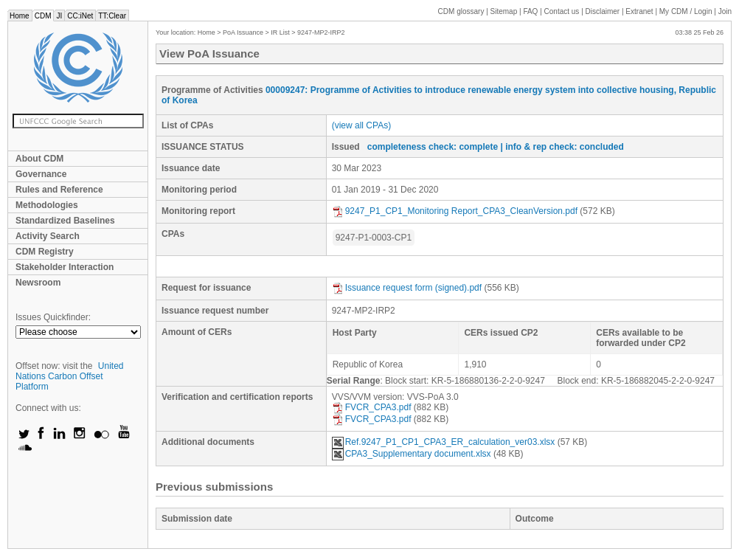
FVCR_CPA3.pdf (372, 407)
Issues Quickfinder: (53, 317)
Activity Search (48, 236)
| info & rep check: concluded (562, 147)
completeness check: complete (433, 147)
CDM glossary (461, 11)
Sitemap (504, 11)
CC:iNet (80, 16)
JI (59, 16)
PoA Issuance (243, 32)
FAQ (530, 11)
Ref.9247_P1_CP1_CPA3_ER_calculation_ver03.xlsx (444, 442)
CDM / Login (687, 11)
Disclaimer (603, 11)
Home (20, 16)
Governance (41, 174)
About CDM (39, 159)
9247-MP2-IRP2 (321, 32)
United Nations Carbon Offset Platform (70, 376)
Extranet (639, 11)
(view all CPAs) (361, 125)
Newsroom (38, 283)
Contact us (562, 11)
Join (725, 11)
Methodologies (47, 205)
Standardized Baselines (65, 221)
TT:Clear (112, 16)
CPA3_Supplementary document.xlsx (412, 454)
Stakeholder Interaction (65, 267)
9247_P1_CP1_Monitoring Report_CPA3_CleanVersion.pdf (455, 211)
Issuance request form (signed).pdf (407, 288)
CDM (43, 16)
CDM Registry (45, 252)
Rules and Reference (59, 190)
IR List (280, 32)
